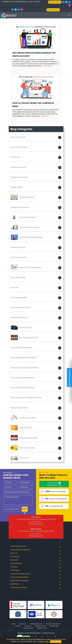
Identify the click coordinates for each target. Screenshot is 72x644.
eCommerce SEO (26, 428)
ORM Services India (27, 448)
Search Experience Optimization (23, 388)
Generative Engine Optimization (23, 378)
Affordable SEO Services (20, 317)
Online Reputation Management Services (26, 398)
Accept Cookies (56, 642)
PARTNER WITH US (7, 2)
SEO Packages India (18, 257)
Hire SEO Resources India (29, 338)
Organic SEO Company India (30, 267)
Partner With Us (36, 624)
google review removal (19, 177)
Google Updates (17, 187)
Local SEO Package (18, 277)
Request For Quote (53, 624)
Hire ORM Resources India (29, 227)
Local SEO (15, 287)
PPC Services (16, 157)
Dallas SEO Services (18, 247)
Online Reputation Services (21, 307)
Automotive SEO (25, 327)
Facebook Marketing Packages (31, 237)
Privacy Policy (41, 626)
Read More (47, 66)
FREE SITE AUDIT (55, 2)
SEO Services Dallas (27, 197)
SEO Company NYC (18, 137)
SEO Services (24, 458)
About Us (23, 624)
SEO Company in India (19, 408)
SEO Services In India (27, 418)
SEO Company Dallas (19, 297)
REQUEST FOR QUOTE (20, 2)
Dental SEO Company (19, 147)
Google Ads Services (18, 167)
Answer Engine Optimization (22, 348)
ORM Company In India (29, 438)
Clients (18, 626)
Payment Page (42, 628)
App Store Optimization (28, 217)
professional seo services (20, 207)
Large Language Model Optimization (25, 368)
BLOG (30, 2)
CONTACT (37, 2)
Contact (28, 626)
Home (14, 624)
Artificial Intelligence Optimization (24, 358)
